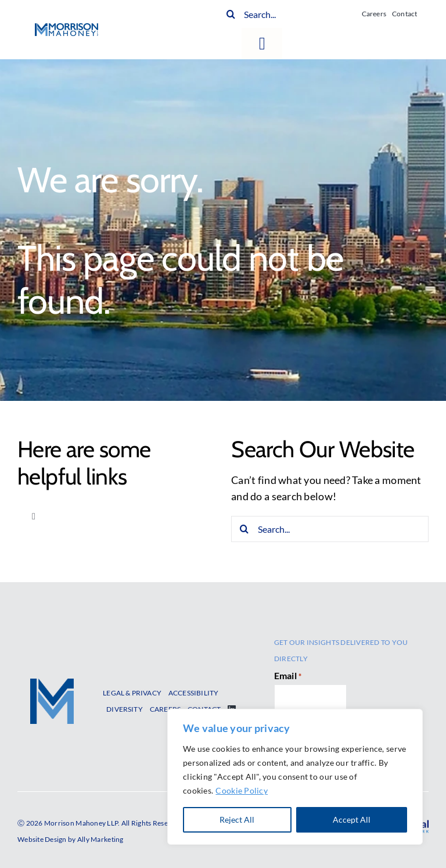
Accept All (352, 819)
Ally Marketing (100, 839)
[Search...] (287, 14)
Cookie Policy (242, 790)
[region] (295, 777)
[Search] (231, 14)
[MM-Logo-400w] (66, 28)
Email (288, 676)
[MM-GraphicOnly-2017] (52, 684)
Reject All (237, 819)
